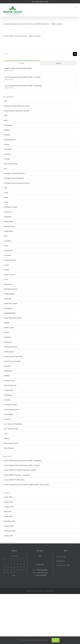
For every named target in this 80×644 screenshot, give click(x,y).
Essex (6, 193)
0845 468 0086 (42, 570)
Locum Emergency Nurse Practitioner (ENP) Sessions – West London (33, 24)
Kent (6, 236)
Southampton (9, 414)
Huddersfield (9, 231)
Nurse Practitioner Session (13, 318)
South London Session (12, 409)
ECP (6, 169)
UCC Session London (11, 429)
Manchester (8, 284)
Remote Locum (9, 381)
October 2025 (9, 507)
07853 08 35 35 (43, 573)
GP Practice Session (11, 207)
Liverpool (7, 255)
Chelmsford (8, 149)
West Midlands (9, 448)
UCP (6, 434)
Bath (6, 120)
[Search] (75, 54)
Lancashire (8, 241)
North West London (11, 303)
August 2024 (9, 536)
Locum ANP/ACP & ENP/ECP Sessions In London (20, 470)
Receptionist (8, 371)
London (7, 270)
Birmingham (8, 125)
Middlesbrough (9, 294)
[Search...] (38, 54)
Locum (7, 265)
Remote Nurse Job (10, 385)
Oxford (7, 332)
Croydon (7, 159)
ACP (6, 101)
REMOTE (7, 376)
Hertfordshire (9, 222)
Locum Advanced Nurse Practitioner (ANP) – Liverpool (23, 77)
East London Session (11, 164)
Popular (22, 63)
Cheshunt (7, 154)
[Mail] (40, 556)
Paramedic (8, 337)
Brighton (7, 135)
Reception (8, 366)
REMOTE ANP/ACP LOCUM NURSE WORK (18, 68)
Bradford (7, 130)
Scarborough (9, 390)
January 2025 (9, 516)
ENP (6, 188)
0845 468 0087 (41, 575)
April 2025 (8, 511)
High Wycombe (9, 226)
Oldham (7, 323)
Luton (6, 279)
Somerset (7, 400)
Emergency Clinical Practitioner (15, 173)
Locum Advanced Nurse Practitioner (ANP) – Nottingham (23, 86)
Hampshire (8, 212)
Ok (56, 640)
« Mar (13, 575)
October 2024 (9, 526)
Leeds (6, 246)
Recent (58, 63)
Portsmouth (8, 342)
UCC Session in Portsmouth (13, 424)
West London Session (11, 443)
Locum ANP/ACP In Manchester (15, 480)
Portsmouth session (11, 347)
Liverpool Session (10, 260)
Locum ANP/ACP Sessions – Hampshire (17, 475)
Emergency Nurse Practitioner (14, 178)
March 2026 (8, 497)
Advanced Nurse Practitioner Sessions (17, 111)
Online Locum (9, 328)
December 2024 (10, 521)
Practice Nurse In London (13, 361)
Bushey (7, 144)
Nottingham (8, 308)
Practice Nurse (9, 352)
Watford (7, 438)
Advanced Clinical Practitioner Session (17, 106)
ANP (6, 116)
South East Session (11, 405)
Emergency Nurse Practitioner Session (17, 183)
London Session (10, 275)
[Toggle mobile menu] (76, 7)
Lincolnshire (8, 250)
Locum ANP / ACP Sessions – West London (22, 36)
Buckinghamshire (10, 140)
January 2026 (9, 502)
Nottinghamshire (10, 313)
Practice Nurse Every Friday (13, 356)
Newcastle (8, 299)
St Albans (7, 419)
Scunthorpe (8, 395)
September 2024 (10, 531)
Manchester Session (11, 289)
